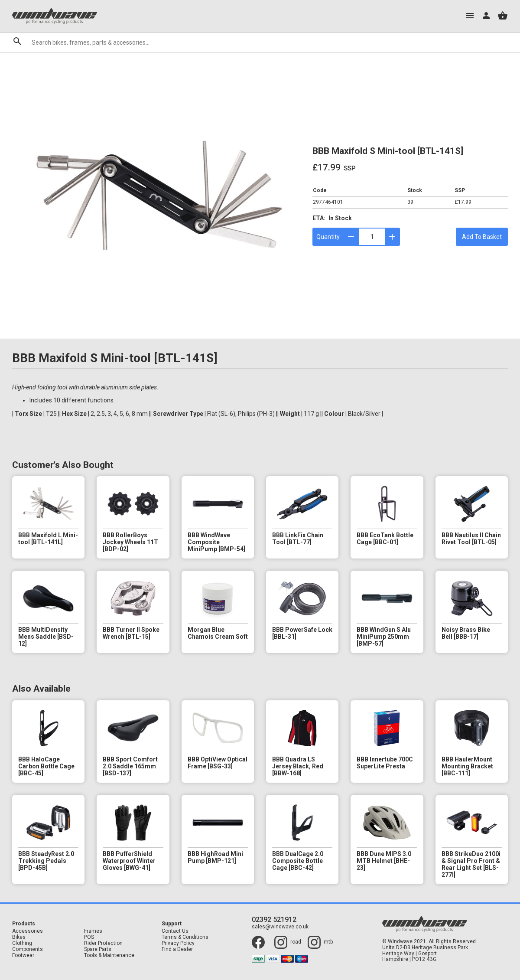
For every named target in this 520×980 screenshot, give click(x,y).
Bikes (19, 937)
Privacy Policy (178, 943)
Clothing (22, 943)
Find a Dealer (177, 949)
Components (28, 949)
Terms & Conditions (185, 937)
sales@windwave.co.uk (280, 927)
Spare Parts (98, 949)
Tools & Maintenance (109, 955)
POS (89, 937)
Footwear (23, 955)
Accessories (28, 931)
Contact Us (175, 931)
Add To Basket (482, 237)
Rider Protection (103, 943)
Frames (93, 931)
